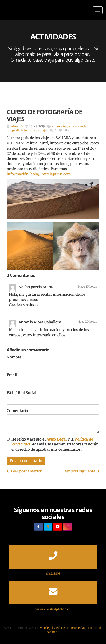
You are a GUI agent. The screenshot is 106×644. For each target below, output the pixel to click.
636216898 (53, 574)
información (18, 174)
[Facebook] (39, 527)
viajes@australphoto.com (53, 609)
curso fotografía (63, 126)
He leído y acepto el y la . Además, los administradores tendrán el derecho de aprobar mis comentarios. (55, 444)
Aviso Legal (57, 439)
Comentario (17, 411)
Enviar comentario (26, 461)
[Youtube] (58, 527)
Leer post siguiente (81, 471)
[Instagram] (67, 527)
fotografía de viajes (34, 130)
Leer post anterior (24, 471)
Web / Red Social (22, 393)
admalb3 (17, 126)
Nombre (14, 357)
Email (12, 375)
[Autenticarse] (5, 636)
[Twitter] (48, 527)
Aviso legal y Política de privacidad (62, 628)
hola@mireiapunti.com (51, 174)
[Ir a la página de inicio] (2, 10)
